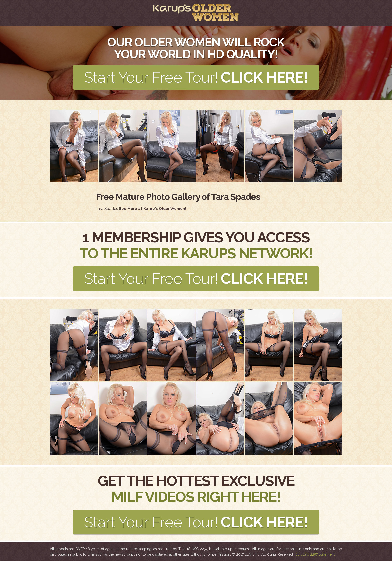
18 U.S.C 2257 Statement (315, 554)
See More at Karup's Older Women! (152, 209)
